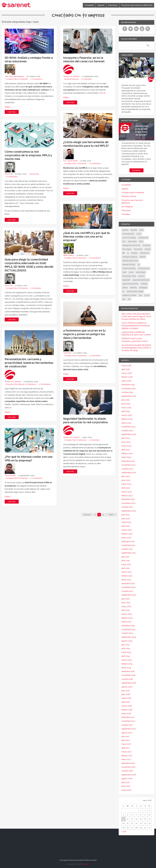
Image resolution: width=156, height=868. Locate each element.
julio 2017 (125, 736)
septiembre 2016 (129, 775)
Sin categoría (127, 207)
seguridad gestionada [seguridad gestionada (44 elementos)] (141, 280)
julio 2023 (126, 476)
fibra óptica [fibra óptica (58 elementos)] (138, 249)
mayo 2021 (126, 564)
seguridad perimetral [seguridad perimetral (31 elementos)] (130, 284)
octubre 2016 (127, 771)
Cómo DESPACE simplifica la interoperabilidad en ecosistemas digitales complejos (136, 326)
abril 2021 (126, 568)
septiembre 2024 (129, 434)
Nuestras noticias (71, 79)
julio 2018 (125, 691)
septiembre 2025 (129, 396)
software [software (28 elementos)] (144, 284)
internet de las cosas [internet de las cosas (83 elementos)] (130, 261)
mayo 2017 (126, 744)
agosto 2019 (127, 641)
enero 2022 (126, 538)
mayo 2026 (126, 366)
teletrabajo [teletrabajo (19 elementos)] (143, 288)
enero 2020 (126, 622)
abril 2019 (126, 656)
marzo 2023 (127, 492)
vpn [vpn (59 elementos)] (124, 299)
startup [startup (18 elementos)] (125, 288)
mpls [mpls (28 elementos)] (124, 272)
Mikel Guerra (69, 255)
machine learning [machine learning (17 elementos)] (129, 268)
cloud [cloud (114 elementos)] (139, 234)
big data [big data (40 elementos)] (134, 230)
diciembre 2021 (128, 541)
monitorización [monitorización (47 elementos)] (144, 268)
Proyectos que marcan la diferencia (137, 5)
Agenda (101, 5)
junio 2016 (126, 786)
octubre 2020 (127, 591)
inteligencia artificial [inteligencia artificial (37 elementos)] (130, 257)
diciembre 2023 (128, 461)
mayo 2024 (126, 446)
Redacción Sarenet (13, 382)
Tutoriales (126, 214)
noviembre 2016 (128, 767)
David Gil (9, 174)
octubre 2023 (127, 469)
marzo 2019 (127, 660)
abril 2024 (126, 450)
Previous (87, 515)
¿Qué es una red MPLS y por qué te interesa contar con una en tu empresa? (86, 237)
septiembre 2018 (129, 683)
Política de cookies (90, 860)
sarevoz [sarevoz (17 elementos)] (141, 276)
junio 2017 (126, 740)
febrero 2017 (127, 756)
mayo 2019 (126, 652)
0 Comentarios (36, 79)
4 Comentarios (95, 258)
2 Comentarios (12, 177)
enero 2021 (126, 580)
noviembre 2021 (128, 545)
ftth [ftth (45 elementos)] (124, 253)
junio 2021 (126, 561)
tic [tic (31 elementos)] (123, 291)
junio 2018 (126, 694)
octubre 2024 (127, 431)
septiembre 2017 (129, 729)
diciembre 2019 (128, 626)
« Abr (124, 832)
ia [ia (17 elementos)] (128, 253)
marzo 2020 (127, 614)
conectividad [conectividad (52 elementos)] (143, 238)
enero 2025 (126, 423)
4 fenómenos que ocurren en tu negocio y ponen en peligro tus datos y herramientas (84, 334)
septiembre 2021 (129, 553)
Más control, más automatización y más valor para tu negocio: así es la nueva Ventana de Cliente (136, 317)
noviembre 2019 (128, 629)
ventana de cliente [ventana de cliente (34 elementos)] (129, 295)
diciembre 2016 (128, 763)
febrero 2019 (127, 664)
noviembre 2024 (129, 427)
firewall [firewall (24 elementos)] (148, 249)
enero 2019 (126, 668)
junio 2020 (126, 603)
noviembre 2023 (128, 465)
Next (111, 515)
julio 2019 (125, 645)
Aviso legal (63, 860)
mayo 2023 (126, 484)
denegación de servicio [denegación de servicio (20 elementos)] (131, 245)
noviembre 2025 (128, 388)
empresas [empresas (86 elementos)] (147, 245)
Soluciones (113, 5)
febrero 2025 (127, 419)
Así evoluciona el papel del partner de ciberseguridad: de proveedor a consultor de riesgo (136, 348)
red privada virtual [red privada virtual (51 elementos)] (129, 276)
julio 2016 (125, 782)
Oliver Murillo (10, 476)
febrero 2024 (127, 453)
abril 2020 (126, 610)
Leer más (12, 112)
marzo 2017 (127, 752)
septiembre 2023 (129, 473)
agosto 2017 (127, 733)
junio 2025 (126, 404)
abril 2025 (126, 411)
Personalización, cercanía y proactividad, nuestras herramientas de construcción (29, 363)
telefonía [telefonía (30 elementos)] (133, 288)
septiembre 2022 (129, 511)
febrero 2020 (127, 618)
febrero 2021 (127, 576)
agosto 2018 (127, 687)
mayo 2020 (126, 606)
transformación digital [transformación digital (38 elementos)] (135, 291)
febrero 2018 (127, 710)
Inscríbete (137, 170)
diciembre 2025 (128, 385)
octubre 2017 (127, 725)
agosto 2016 (127, 779)
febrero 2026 (127, 377)
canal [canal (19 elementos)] (141, 230)
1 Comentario (36, 288)
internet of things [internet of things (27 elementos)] (129, 265)
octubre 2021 (127, 549)
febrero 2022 (127, 534)
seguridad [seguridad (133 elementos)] (126, 280)
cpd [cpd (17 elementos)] (124, 241)
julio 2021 (125, 557)
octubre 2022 (127, 507)
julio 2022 (126, 515)
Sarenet (86, 864)
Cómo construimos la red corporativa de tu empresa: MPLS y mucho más (28, 155)
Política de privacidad (75, 860)
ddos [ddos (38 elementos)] (141, 241)
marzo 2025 (127, 415)
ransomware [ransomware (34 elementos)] (141, 272)
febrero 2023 (127, 496)
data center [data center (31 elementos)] (132, 241)
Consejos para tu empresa (17, 79)
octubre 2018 (127, 679)
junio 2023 (126, 480)
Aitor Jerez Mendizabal (14, 76)
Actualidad (89, 5)
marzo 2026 (127, 373)
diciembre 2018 (128, 671)
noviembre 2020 (129, 587)
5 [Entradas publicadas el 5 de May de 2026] (128, 815)
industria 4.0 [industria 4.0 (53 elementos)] (145, 253)
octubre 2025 (127, 392)
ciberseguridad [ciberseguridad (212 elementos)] (128, 234)
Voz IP (102, 93)
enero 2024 (126, 457)
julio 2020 (126, 599)
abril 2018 (126, 702)
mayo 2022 (126, 522)
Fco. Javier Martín (71, 161)
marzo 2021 (127, 572)
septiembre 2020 (129, 595)
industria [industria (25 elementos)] (134, 253)
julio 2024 (126, 438)
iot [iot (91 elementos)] (139, 265)
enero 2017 (126, 759)
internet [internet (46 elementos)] (142, 257)
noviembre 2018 (128, 675)
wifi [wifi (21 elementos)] (129, 299)
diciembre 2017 (128, 717)
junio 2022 (126, 519)
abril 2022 (126, 526)
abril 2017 (126, 748)
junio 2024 (126, 442)
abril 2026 (126, 369)
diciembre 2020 (128, 583)
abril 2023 (126, 488)
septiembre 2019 (129, 637)
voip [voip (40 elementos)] (140, 295)
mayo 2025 (126, 408)
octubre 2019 (127, 633)
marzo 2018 (127, 706)
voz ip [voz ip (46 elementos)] (147, 295)
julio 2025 (126, 400)
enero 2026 (126, 381)
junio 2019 (126, 648)
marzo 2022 (127, 530)
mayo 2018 (126, 698)
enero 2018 (126, 714)
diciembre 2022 (128, 499)
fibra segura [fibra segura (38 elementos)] (127, 249)
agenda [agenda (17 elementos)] (125, 230)
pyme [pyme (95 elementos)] (131, 272)
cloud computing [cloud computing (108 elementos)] (129, 238)
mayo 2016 (126, 790)
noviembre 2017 (128, 721)
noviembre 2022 (128, 503)
